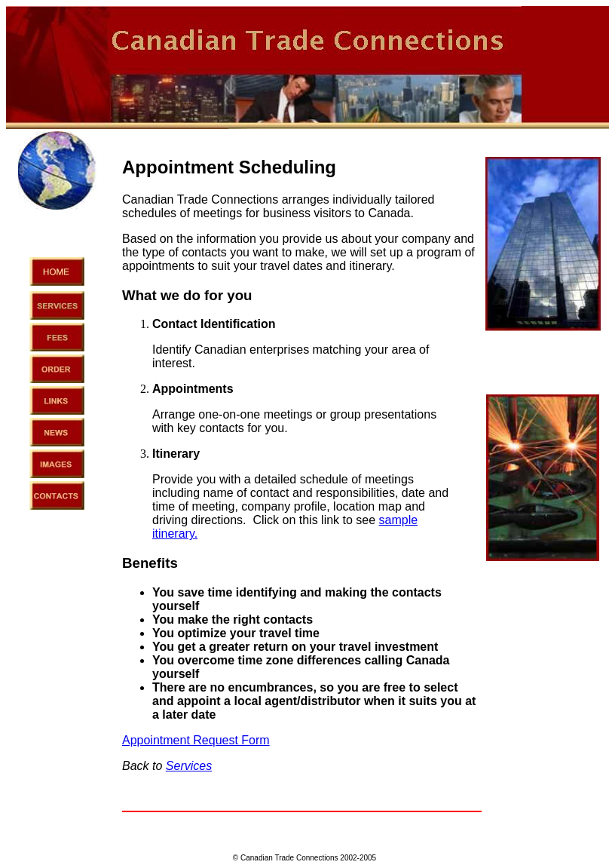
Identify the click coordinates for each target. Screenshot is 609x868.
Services (189, 766)
